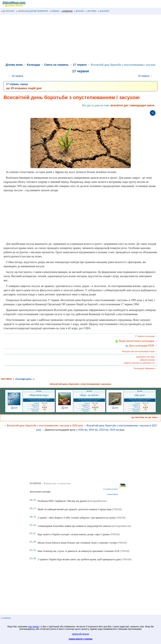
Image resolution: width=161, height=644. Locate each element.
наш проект (34, 627)
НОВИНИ (55, 11)
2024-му (93, 430)
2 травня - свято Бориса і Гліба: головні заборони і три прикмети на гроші (76, 518)
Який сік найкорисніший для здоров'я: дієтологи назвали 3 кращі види (75, 509)
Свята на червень (56, 65)
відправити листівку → (147, 357)
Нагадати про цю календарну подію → (140, 351)
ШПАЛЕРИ (104, 11)
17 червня (80, 65)
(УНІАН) (117, 509)
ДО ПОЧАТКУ (8, 11)
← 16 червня (16, 76)
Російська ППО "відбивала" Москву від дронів (62, 501)
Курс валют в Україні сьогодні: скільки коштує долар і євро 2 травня (74, 534)
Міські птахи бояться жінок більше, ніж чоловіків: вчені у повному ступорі (77, 543)
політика (6, 618)
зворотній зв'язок (81, 634)
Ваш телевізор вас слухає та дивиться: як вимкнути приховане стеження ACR (78, 551)
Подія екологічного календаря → (136, 341)
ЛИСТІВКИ (91, 11)
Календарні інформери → (146, 368)
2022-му (114, 430)
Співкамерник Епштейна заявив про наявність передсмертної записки (74, 526)
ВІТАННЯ (79, 11)
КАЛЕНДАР (67, 11)
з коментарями (112, 494)
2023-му (104, 430)
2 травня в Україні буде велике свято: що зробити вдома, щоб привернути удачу (79, 559)
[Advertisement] (80, 39)
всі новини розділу (111, 489)
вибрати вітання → (149, 360)
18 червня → (145, 76)
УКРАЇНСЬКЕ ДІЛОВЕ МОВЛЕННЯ (32, 11)
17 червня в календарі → (146, 336)
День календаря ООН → (141, 346)
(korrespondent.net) (97, 501)
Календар (33, 65)
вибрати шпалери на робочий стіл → (141, 363)
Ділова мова (14, 65)
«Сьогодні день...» (25, 379)
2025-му (83, 430)
